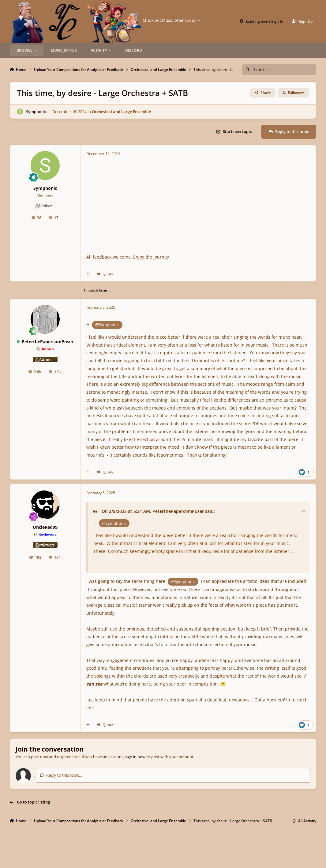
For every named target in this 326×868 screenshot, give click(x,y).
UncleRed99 (45, 527)
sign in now (135, 757)
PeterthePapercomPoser (48, 342)
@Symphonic (107, 325)
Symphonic (36, 111)
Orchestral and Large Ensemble (121, 111)
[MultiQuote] (88, 274)
